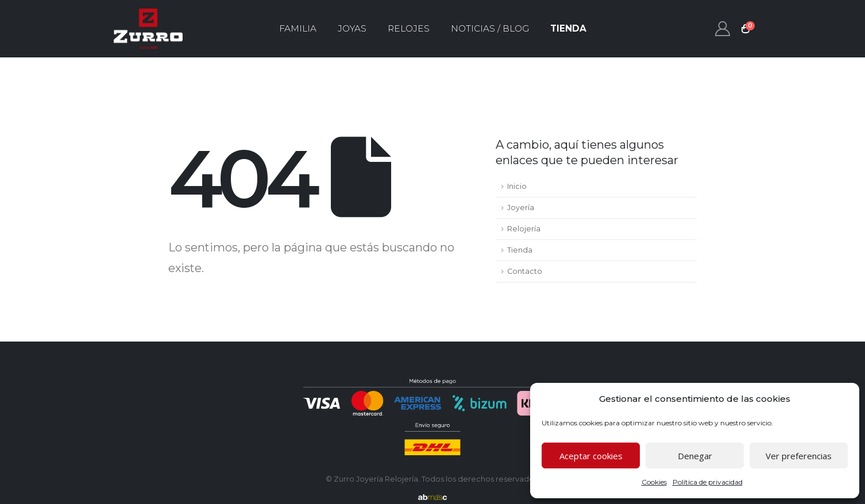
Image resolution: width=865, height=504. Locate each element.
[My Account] (723, 29)
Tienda (568, 28)
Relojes (409, 28)
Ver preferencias (799, 456)
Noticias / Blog (490, 28)
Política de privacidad (708, 482)
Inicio (517, 186)
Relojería (524, 229)
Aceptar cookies (591, 456)
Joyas (352, 28)
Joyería (521, 208)
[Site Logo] (148, 29)
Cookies (654, 482)
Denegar (695, 456)
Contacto (525, 271)
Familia (298, 28)
